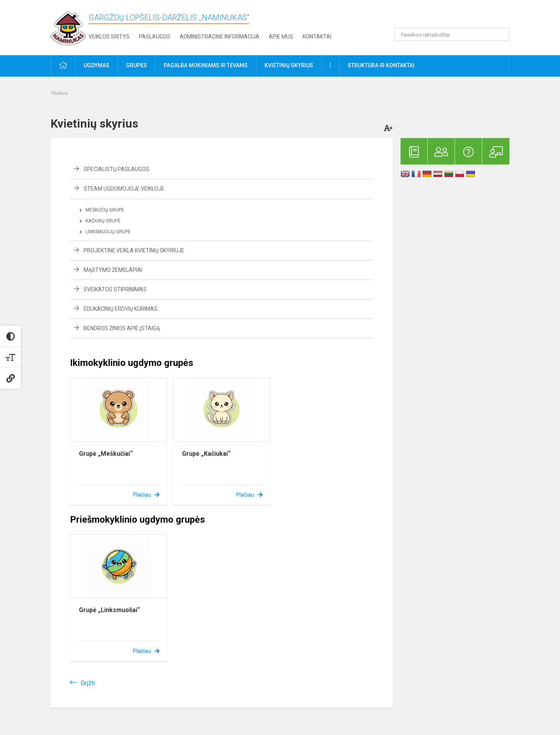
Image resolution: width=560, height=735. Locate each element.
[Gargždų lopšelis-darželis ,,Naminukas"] (68, 26)
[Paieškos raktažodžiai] (452, 34)
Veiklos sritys (109, 37)
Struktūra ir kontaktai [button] (381, 65)
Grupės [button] (136, 65)
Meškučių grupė (105, 210)
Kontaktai (317, 37)
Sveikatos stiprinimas (115, 289)
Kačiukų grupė (103, 221)
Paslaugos (155, 37)
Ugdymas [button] (96, 65)
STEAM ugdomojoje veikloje (124, 189)
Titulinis (59, 93)
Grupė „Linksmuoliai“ (109, 610)
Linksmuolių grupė (108, 232)
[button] (456, 16)
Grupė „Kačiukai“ (206, 454)
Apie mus (281, 37)
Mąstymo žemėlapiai (113, 270)
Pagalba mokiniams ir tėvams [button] (206, 65)
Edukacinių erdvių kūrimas (121, 309)
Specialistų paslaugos (116, 169)
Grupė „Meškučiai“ (106, 454)
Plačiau (142, 495)
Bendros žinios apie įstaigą (122, 328)
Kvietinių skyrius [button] (289, 65)
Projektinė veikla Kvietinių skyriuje (134, 250)
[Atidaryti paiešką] (501, 34)
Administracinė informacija (220, 37)
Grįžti (88, 683)
